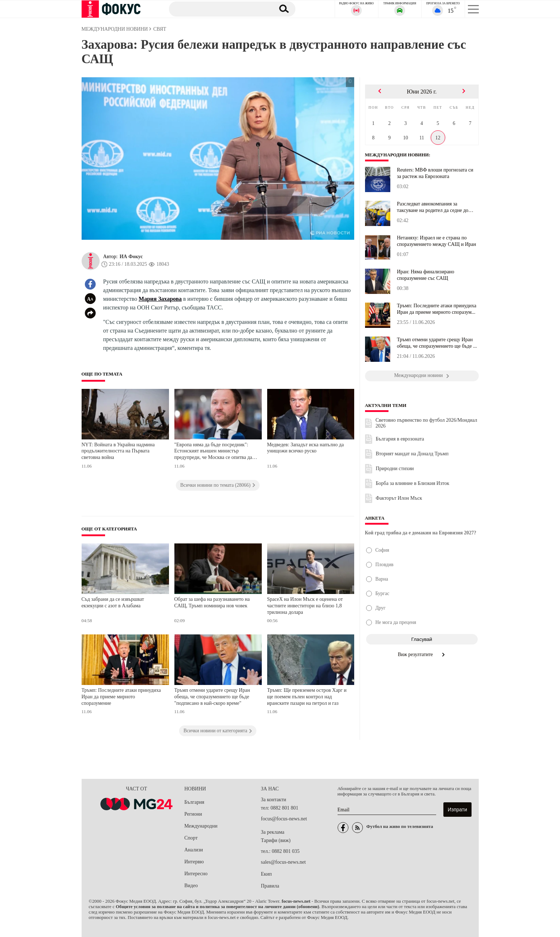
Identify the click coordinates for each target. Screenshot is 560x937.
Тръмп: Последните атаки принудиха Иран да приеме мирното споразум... (437, 309)
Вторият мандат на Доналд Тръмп (412, 454)
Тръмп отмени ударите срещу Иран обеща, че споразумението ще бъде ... (437, 343)
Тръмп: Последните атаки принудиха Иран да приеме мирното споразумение (121, 697)
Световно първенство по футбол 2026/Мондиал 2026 (426, 423)
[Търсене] (218, 9)
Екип (266, 874)
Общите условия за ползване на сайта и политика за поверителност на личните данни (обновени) (218, 907)
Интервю (194, 862)
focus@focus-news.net (284, 819)
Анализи (194, 850)
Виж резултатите (422, 654)
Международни (201, 826)
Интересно (196, 874)
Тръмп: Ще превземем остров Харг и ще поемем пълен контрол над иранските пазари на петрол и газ (307, 697)
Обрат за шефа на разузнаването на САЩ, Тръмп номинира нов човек (212, 602)
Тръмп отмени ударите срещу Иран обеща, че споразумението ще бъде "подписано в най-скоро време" (212, 697)
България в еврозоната (400, 439)
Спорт (191, 838)
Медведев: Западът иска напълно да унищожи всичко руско (306, 448)
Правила (270, 886)
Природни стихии (395, 469)
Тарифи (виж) (276, 840)
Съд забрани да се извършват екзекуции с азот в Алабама (113, 602)
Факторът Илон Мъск (399, 498)
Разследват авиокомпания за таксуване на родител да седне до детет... (433, 207)
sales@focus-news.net (283, 862)
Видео (191, 886)
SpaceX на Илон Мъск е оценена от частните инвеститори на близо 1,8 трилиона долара (305, 606)
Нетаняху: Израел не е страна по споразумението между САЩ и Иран (436, 241)
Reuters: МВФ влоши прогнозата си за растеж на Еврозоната (435, 173)
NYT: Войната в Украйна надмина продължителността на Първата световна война (118, 451)
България (194, 802)
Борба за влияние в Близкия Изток (413, 483)
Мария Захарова (160, 299)
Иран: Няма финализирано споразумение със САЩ (426, 275)
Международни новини (397, 155)
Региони (193, 814)
